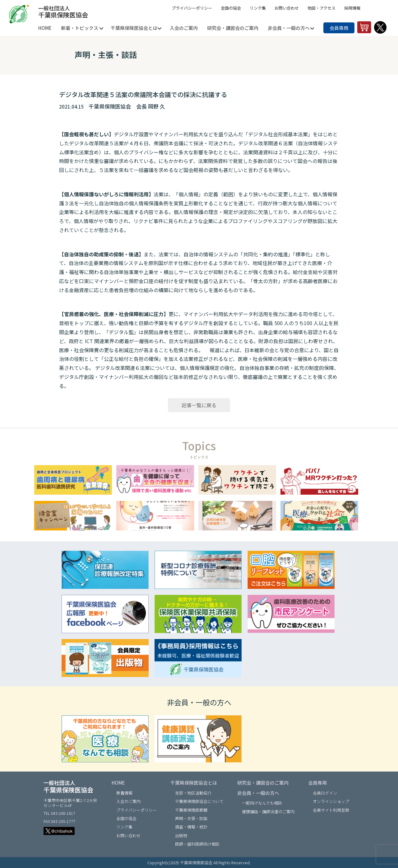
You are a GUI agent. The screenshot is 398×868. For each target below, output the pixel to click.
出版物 (181, 835)
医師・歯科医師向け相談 (197, 844)
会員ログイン (325, 793)
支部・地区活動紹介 (193, 793)
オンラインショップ (331, 801)
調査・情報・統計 (191, 827)
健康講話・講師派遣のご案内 (268, 812)
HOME (118, 783)
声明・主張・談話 (191, 818)
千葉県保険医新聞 (191, 810)
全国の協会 (231, 8)
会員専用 (339, 28)
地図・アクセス (322, 8)
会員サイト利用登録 (331, 810)
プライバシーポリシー (192, 8)
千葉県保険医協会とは (194, 783)
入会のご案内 (128, 801)
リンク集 (258, 8)
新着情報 (124, 793)
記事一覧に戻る (199, 405)
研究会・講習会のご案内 (263, 783)
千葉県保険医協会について (199, 801)
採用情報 (352, 8)
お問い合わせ (287, 8)
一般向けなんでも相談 (262, 803)
